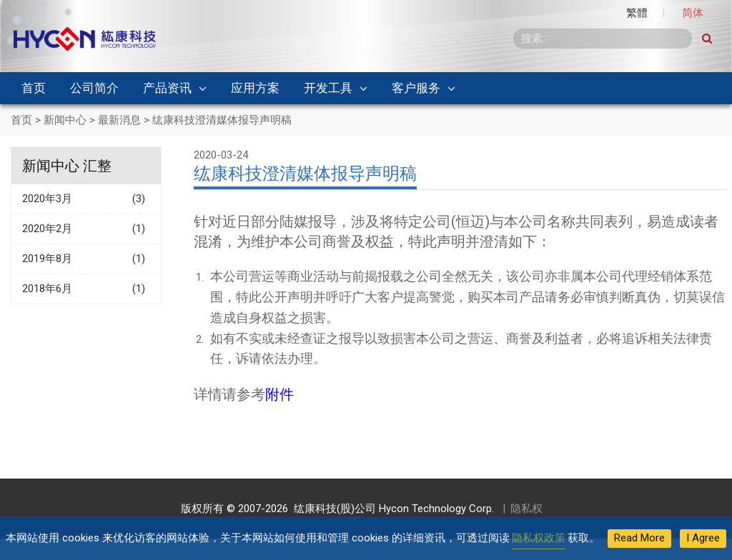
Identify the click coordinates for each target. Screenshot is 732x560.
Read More (639, 538)
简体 (693, 13)
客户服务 (416, 88)
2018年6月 (86, 289)
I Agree (703, 538)
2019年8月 (86, 259)
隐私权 (526, 509)
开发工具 (328, 88)
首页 (34, 88)
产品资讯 (167, 88)
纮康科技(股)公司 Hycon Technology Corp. (391, 509)
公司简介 (94, 88)
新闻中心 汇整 (67, 166)
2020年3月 (86, 199)
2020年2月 (86, 229)
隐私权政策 (539, 538)
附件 (280, 394)
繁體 (637, 13)
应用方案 (255, 88)
